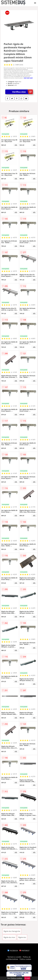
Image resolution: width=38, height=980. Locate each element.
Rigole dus (22, 937)
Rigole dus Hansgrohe (12, 931)
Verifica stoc (22, 92)
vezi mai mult (28, 78)
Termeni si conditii (14, 957)
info (16, 145)
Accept (27, 978)
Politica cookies (25, 959)
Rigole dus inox (9, 937)
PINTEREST (24, 951)
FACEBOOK (13, 951)
